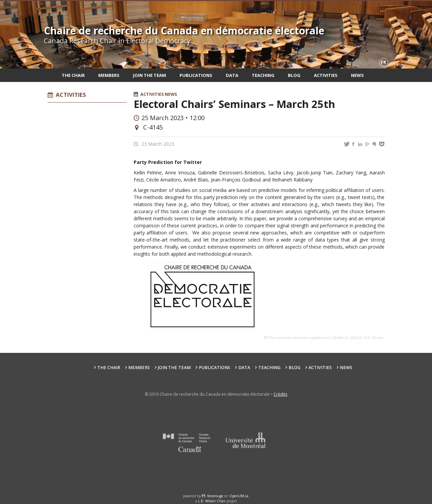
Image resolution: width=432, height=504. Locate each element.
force (215, 496)
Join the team (150, 75)
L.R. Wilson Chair (212, 501)
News (357, 75)
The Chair (73, 75)
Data (232, 75)
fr (384, 62)
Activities (326, 75)
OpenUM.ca (239, 496)
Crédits (280, 394)
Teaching (263, 75)
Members (109, 75)
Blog (294, 75)
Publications (196, 75)
